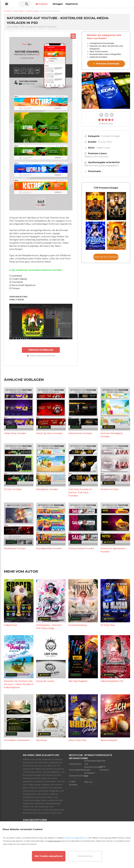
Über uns (88, 782)
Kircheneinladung (78, 625)
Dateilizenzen (75, 764)
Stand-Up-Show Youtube (49, 433)
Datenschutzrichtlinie (75, 776)
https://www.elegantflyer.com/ (76, 838)
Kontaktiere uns (90, 774)
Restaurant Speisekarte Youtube (113, 550)
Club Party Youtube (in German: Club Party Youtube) (80, 492)
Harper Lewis (103, 148)
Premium (92, 4)
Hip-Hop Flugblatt (78, 681)
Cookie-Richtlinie (73, 783)
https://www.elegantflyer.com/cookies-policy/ (78, 841)
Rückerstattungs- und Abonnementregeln (90, 764)
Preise (103, 761)
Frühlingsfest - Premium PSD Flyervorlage (49, 627)
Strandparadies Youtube (49, 548)
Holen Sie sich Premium (106, 257)
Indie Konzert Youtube (80, 433)
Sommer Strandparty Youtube (112, 435)
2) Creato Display (18, 279)
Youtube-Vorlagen (111, 136)
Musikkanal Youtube (15, 548)
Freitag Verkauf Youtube (81, 548)
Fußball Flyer (11, 625)
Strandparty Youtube (47, 489)
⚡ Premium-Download (106, 64)
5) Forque (14, 288)
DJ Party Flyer (108, 625)
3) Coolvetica (16, 282)
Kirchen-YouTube (110, 489)
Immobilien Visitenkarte (17, 740)
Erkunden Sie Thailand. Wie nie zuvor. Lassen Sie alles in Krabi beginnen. (19, 684)
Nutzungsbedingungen (75, 770)
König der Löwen (45, 681)
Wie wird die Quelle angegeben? (102, 166)
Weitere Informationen (97, 157)
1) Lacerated (16, 276)
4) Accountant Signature (22, 285)
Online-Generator (104, 768)
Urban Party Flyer (77, 740)
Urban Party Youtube (15, 433)
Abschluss (42, 740)
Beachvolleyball (109, 740)
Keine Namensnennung (41, 355)
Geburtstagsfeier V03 (112, 681)
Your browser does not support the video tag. (106, 91)
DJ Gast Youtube (13, 489)
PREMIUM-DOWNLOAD (41, 350)
